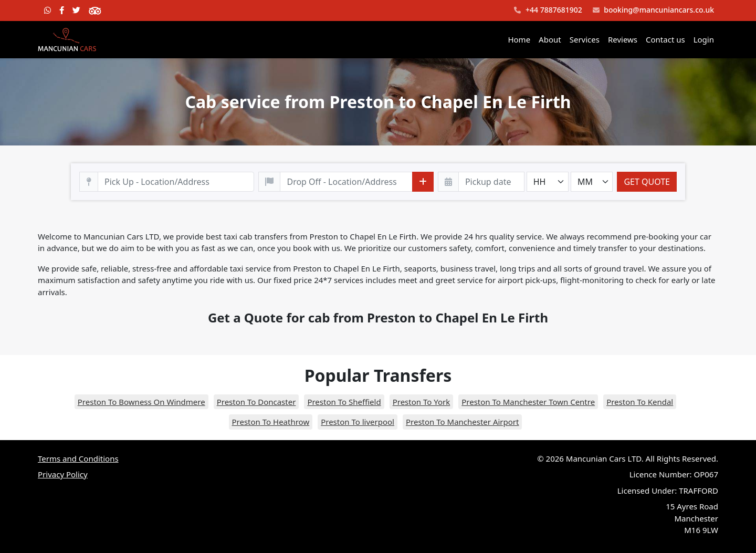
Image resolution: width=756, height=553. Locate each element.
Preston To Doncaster (256, 402)
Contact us (665, 39)
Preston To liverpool (358, 422)
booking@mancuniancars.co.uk (653, 10)
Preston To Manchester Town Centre (528, 402)
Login (704, 39)
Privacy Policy (63, 474)
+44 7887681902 (548, 10)
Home (519, 39)
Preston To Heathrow (271, 422)
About (550, 39)
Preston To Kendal (640, 402)
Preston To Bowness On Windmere (141, 402)
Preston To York (422, 402)
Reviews (623, 39)
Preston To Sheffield (344, 402)
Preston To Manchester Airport (462, 422)
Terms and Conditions (78, 458)
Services (585, 39)
